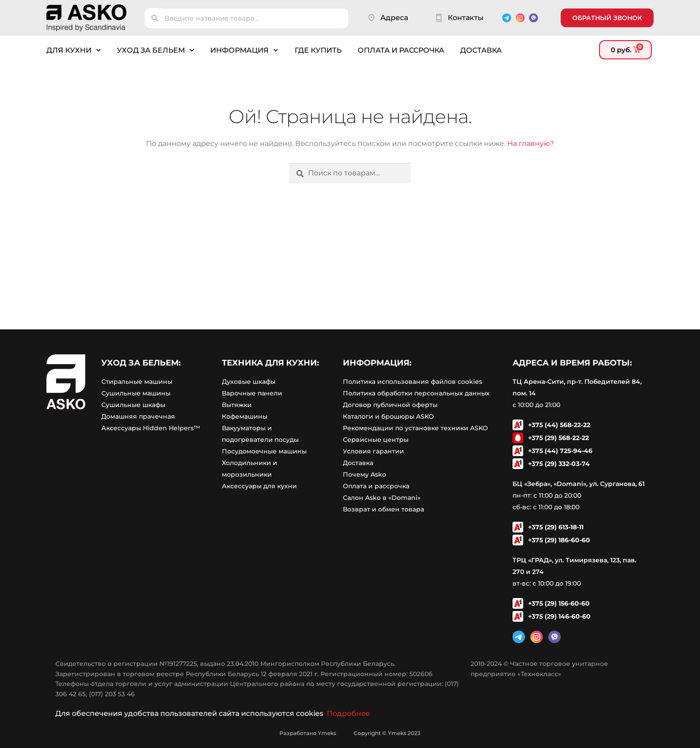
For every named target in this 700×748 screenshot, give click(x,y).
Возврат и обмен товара (383, 509)
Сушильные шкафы (133, 405)
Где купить (318, 50)
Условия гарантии (373, 451)
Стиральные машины (137, 382)
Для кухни (74, 50)
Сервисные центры (376, 440)
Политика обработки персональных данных (416, 393)
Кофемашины (245, 416)
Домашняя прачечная (138, 416)
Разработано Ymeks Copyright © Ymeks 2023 (350, 733)
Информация (244, 50)
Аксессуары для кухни (259, 486)
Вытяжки (237, 405)
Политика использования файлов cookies (412, 382)
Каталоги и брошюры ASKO (388, 416)
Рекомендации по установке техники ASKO (415, 428)
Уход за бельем (156, 50)
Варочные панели (252, 393)
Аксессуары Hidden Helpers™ (151, 428)
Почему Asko (365, 474)
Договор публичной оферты (390, 405)
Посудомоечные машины (264, 451)
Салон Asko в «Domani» (382, 498)
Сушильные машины (136, 393)
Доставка (481, 50)
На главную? (531, 143)
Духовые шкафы (249, 382)
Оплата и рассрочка (401, 50)
